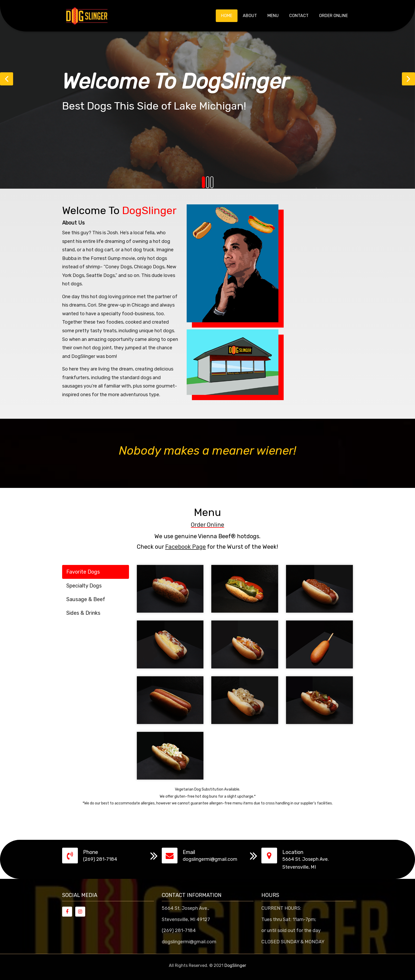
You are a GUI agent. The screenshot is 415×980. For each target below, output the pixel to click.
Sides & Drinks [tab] (83, 613)
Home (227, 16)
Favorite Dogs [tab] (83, 572)
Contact (299, 16)
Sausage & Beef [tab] (86, 599)
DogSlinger (235, 965)
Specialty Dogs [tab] (84, 586)
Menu (273, 16)
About (250, 16)
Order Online (333, 16)
